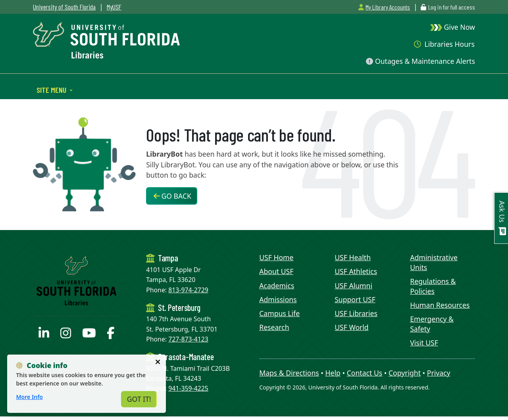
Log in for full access (452, 7)
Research (274, 327)
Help (333, 373)
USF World (352, 327)
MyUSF (114, 7)
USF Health (353, 257)
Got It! (139, 399)
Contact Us (365, 373)
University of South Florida (64, 7)
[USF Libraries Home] (106, 39)
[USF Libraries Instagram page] (66, 335)
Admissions (278, 299)
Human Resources (440, 305)
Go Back (172, 196)
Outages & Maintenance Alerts (420, 61)
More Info (29, 397)
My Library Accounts (384, 7)
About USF (276, 271)
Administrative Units (434, 262)
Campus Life (279, 313)
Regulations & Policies (433, 286)
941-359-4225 (188, 388)
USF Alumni (353, 286)
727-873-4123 (188, 339)
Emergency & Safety (432, 324)
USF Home (276, 257)
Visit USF (424, 343)
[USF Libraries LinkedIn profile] (44, 335)
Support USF (355, 299)
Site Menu (52, 90)
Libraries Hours (444, 44)
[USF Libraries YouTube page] (89, 335)
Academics (277, 286)
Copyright (405, 373)
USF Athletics (356, 271)
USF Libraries (356, 313)
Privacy (439, 373)
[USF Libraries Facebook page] (111, 335)
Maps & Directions (289, 373)
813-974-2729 (188, 290)
